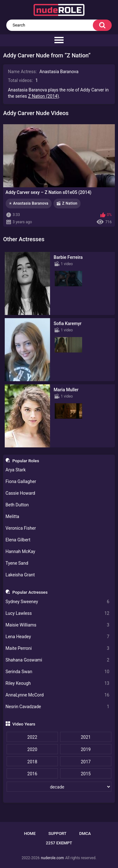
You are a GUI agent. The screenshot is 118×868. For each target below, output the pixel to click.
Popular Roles (26, 461)
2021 (86, 737)
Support (58, 833)
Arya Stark (16, 470)
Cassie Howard (20, 493)
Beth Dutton (17, 505)
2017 (86, 762)
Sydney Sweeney (58, 602)
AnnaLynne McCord (58, 695)
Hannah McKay (20, 551)
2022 (32, 737)
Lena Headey (58, 637)
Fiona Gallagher (21, 481)
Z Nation (70, 203)
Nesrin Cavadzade (58, 707)
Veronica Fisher (21, 528)
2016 (32, 774)
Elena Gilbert (18, 540)
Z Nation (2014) (43, 96)
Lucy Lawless (58, 613)
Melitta (12, 516)
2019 (86, 749)
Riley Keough (58, 683)
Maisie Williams (58, 625)
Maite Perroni (58, 648)
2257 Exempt (59, 843)
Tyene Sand (17, 563)
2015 (86, 774)
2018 (32, 762)
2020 (32, 749)
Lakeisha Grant (20, 575)
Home (30, 833)
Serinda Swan (58, 672)
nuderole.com (52, 858)
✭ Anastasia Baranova (29, 203)
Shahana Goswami (58, 660)
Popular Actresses (30, 592)
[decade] (59, 787)
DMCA (85, 833)
